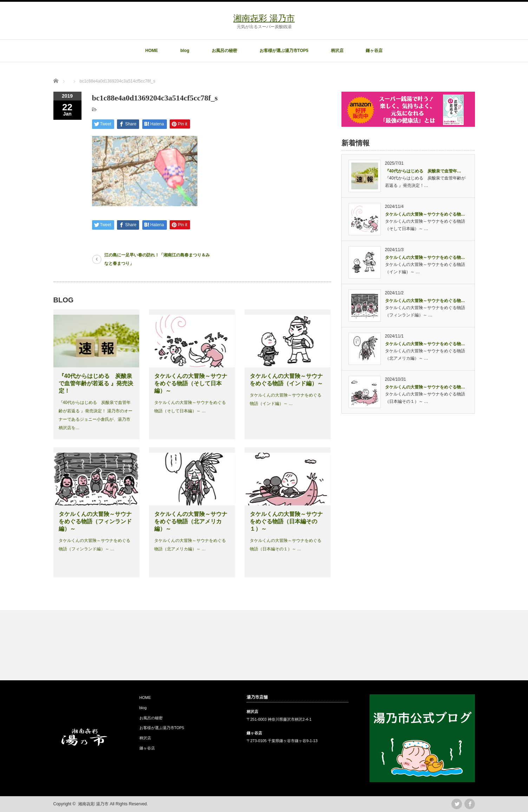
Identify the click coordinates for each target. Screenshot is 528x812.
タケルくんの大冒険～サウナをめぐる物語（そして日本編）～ (191, 383)
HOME (152, 51)
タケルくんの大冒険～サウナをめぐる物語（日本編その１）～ (286, 521)
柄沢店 (337, 51)
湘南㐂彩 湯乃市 (264, 18)
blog (185, 51)
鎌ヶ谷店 (374, 51)
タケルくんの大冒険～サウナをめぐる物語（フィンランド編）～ (95, 521)
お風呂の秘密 (224, 51)
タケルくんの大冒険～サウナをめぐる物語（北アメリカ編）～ (191, 521)
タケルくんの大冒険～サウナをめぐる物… (425, 214)
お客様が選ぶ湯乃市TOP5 (284, 51)
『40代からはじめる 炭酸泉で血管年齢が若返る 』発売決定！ (96, 383)
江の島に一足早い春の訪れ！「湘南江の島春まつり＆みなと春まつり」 (157, 259)
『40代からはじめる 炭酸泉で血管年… (423, 171)
